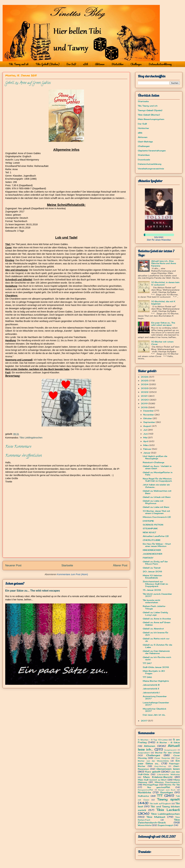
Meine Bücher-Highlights (156, 681)
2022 (145, 392)
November (149, 415)
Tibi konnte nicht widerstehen (152, 601)
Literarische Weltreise (168, 774)
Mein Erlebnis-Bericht (158, 777)
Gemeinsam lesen (168, 769)
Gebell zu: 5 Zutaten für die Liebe (157, 646)
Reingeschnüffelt (146, 790)
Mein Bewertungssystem (151, 119)
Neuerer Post (13, 565)
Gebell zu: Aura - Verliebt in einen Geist (157, 467)
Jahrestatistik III (151, 685)
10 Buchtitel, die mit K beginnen (163, 303)
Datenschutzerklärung (160, 64)
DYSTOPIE (148, 521)
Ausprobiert (144, 753)
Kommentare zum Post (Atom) (73, 574)
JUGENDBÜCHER (153, 554)
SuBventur (143, 796)
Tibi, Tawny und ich (19, 64)
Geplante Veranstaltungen (152, 151)
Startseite (67, 565)
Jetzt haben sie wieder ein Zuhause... (156, 486)
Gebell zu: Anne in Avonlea (157, 619)
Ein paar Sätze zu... (159, 762)
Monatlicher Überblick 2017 (154, 710)
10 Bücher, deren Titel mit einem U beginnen (156, 512)
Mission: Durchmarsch (167, 782)
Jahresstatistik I (151, 693)
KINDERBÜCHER (152, 550)
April (146, 441)
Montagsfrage (151, 785)
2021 (145, 396)
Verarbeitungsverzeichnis (151, 169)
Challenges (136, 64)
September (149, 422)
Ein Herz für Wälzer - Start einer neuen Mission (157, 545)
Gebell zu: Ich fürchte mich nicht (157, 658)
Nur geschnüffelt (159, 787)
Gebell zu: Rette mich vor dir (156, 640)
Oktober (148, 418)
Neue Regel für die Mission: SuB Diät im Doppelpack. (157, 480)
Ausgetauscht (170, 750)
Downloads (144, 160)
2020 (145, 400)
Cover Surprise (162, 758)
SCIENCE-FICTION (153, 525)
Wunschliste (144, 825)
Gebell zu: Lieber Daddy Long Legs (155, 614)
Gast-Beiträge (145, 142)
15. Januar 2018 (152, 590)
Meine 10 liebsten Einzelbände (152, 577)
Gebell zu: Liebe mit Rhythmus (153, 502)
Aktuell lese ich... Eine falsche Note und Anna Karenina (164, 263)
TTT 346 (147, 677)
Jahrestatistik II (151, 689)
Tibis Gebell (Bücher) (47, 64)
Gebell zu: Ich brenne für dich (156, 634)
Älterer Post (120, 565)
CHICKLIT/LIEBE (152, 540)
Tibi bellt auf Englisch (160, 804)
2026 (145, 377)
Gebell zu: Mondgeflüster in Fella (158, 474)
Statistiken (117, 64)
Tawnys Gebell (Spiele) (150, 110)
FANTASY (148, 558)
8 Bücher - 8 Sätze (168, 742)
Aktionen (100, 64)
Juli (145, 430)
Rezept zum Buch (167, 790)
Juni (146, 434)
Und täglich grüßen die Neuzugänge (155, 457)
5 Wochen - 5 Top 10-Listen (153, 740)
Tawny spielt (169, 799)
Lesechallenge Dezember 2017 (156, 704)
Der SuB (71, 64)
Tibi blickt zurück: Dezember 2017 (157, 595)
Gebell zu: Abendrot (153, 629)
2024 (145, 384)
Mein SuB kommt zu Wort (152, 780)
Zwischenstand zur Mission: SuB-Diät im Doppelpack (155, 584)
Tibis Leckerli (168, 810)
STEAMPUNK (150, 528)
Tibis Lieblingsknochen (31, 438)
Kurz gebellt (153, 772)
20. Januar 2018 (152, 571)
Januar (147, 453)
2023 (145, 388)
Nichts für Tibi (172, 785)
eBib (85, 64)
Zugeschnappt (165, 825)
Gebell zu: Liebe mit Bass (156, 507)
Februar (148, 449)
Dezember (149, 411)
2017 (144, 721)
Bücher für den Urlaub (167, 753)
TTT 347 (147, 663)
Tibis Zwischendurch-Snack (159, 821)
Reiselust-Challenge (153, 462)
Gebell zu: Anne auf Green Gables (157, 624)
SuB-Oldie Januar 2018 (156, 667)
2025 (145, 381)
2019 (145, 403)
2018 (145, 407)
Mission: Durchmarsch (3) (157, 517)
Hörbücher (143, 128)
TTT (160, 796)
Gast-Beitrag (160, 766)
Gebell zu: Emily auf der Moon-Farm (155, 563)
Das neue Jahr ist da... (154, 715)
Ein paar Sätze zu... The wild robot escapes (33, 591)
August (148, 426)
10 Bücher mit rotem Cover (162, 343)
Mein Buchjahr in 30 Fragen (154, 672)
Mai (146, 438)
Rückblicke (144, 792)
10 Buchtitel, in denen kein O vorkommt (165, 283)
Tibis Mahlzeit (156, 817)
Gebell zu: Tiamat (152, 568)
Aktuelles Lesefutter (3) (156, 536)
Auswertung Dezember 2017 (155, 697)
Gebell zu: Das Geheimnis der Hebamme (156, 652)
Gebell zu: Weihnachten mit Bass (157, 492)
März (146, 445)
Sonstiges (166, 792)
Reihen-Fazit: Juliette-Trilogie (154, 607)
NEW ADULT (149, 532)
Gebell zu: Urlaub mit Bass (157, 497)
